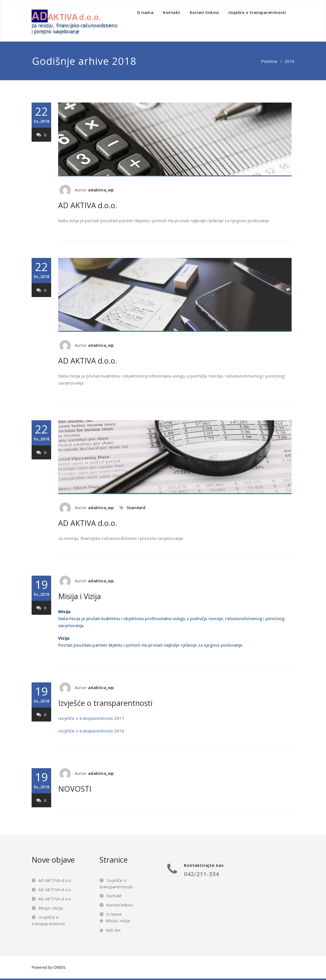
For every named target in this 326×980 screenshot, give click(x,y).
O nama (145, 12)
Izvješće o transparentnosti (257, 12)
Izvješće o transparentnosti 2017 (91, 718)
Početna (269, 61)
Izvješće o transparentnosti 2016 (91, 731)
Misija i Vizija (80, 596)
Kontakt (172, 12)
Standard (136, 507)
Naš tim (113, 930)
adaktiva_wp (101, 190)
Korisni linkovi (205, 12)
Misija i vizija (118, 920)
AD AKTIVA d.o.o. (88, 205)
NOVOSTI (75, 789)
